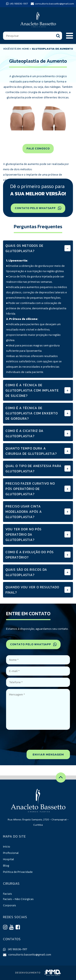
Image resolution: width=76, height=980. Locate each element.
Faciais (7, 894)
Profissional (11, 853)
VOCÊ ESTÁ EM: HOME (16, 49)
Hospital (9, 859)
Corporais (10, 905)
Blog (6, 866)
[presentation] (39, 740)
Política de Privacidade (18, 872)
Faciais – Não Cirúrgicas (18, 899)
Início (7, 847)
